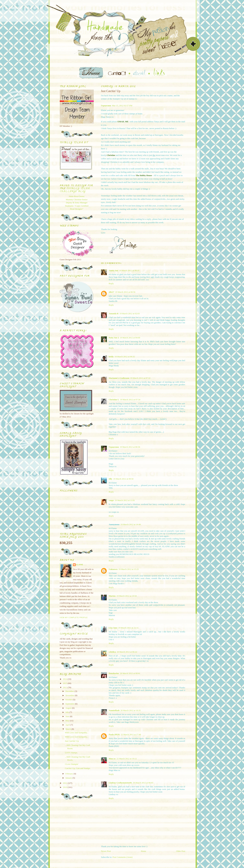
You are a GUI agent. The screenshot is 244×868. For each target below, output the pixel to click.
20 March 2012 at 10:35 (131, 710)
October (69, 700)
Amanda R (114, 314)
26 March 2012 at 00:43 (143, 783)
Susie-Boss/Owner (77, 196)
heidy (111, 357)
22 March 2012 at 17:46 (131, 734)
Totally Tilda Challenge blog (75, 190)
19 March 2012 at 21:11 (128, 628)
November (70, 695)
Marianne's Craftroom (119, 378)
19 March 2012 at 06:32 (125, 357)
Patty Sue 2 (114, 338)
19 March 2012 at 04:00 (130, 338)
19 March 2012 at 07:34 (130, 400)
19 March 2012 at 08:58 (130, 447)
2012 (65, 687)
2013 (65, 683)
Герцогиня (106, 106)
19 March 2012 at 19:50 (127, 596)
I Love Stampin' (72, 764)
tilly (111, 479)
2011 (65, 783)
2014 (65, 679)
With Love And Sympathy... (77, 733)
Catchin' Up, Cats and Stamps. (78, 768)
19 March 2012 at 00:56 (125, 292)
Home (143, 851)
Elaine (80, 565)
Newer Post (106, 851)
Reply (111, 283)
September (70, 704)
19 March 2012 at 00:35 (129, 270)
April (68, 725)
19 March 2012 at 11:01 (125, 500)
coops (111, 500)
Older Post (181, 851)
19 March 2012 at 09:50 (123, 479)
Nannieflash (114, 710)
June (68, 716)
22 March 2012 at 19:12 (127, 759)
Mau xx (112, 759)
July (67, 712)
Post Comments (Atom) (123, 857)
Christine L (114, 400)
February (69, 774)
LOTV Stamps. (71, 753)
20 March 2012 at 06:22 (127, 652)
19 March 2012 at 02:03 (130, 314)
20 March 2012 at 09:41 (130, 673)
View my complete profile (74, 618)
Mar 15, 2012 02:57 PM (122, 106)
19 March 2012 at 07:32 (140, 378)
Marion (112, 596)
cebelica (112, 652)
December (70, 691)
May (68, 721)
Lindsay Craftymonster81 (120, 783)
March (68, 729)
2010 (65, 787)
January (69, 778)
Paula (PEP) (114, 734)
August (69, 708)
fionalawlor (114, 673)
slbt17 (111, 292)
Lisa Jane (113, 628)
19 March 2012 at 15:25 (129, 569)
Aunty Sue (113, 270)
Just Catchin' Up (72, 741)
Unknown (113, 569)
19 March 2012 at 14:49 (131, 524)
